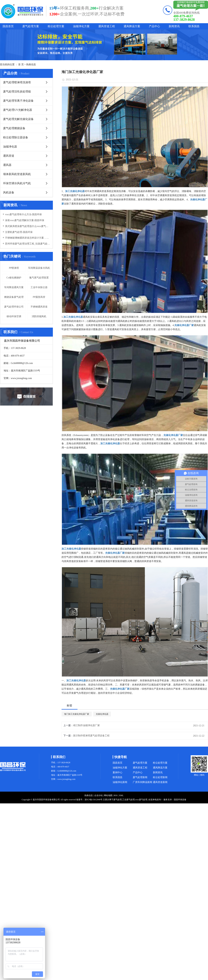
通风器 (7, 165)
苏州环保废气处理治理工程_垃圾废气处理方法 (28, 244)
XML (121, 795)
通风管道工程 (107, 26)
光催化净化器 (102, 714)
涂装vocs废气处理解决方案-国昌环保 (25, 220)
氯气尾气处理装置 (39, 278)
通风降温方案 (132, 26)
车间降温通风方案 (14, 287)
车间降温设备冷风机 (39, 268)
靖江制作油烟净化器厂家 (86, 725)
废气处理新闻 (140, 777)
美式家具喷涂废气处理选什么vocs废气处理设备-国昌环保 (28, 226)
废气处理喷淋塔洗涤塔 (17, 82)
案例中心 (118, 772)
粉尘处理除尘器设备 (16, 137)
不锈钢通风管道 (39, 307)
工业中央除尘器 (39, 287)
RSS (116, 795)
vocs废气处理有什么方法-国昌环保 (23, 214)
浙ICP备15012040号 (94, 800)
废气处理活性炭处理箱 (17, 92)
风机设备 (9, 192)
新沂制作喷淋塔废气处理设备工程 (91, 736)
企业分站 (98, 795)
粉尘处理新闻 (160, 777)
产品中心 (154, 26)
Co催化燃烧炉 (14, 278)
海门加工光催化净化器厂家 (77, 714)
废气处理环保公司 (14, 307)
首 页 (21, 64)
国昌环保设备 (180, 800)
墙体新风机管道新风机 (17, 174)
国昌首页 (8, 26)
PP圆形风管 (39, 297)
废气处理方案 (31, 26)
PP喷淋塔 (14, 268)
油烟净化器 (10, 147)
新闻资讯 (174, 26)
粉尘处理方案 (56, 26)
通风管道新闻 (160, 782)
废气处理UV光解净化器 (18, 110)
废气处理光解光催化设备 (18, 119)
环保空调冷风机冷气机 (17, 183)
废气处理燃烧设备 (14, 128)
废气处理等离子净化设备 (18, 101)
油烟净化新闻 (120, 782)
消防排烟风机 (39, 316)
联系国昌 (194, 26)
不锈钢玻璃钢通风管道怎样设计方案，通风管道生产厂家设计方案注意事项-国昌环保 (28, 238)
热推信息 (31, 64)
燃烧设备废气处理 (14, 297)
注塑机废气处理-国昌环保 (19, 232)
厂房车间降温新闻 (142, 782)
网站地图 (108, 795)
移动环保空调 (14, 316)
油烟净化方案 (81, 26)
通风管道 (9, 156)
